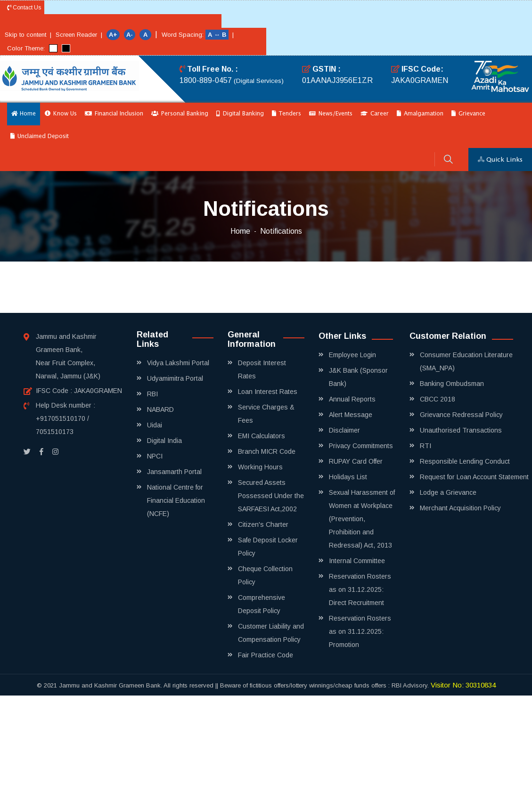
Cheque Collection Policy (265, 575)
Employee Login (352, 355)
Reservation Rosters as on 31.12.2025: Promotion (360, 631)
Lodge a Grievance (448, 492)
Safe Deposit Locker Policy (268, 547)
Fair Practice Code (266, 655)
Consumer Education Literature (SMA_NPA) (466, 361)
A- (130, 35)
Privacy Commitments (361, 446)
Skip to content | (28, 35)
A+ (113, 35)
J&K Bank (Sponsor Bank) (358, 377)
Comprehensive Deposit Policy (262, 604)
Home (24, 114)
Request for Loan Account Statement (474, 477)
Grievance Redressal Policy (461, 415)
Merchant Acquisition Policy (460, 508)
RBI (152, 394)
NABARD (160, 409)
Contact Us (24, 8)
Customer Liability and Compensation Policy (271, 633)
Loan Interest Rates (268, 392)
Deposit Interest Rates (262, 369)
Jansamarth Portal (174, 472)
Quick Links (500, 160)
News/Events (331, 114)
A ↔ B (218, 35)
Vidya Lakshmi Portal (178, 363)
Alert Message (351, 415)
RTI (426, 446)
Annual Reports (352, 399)
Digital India (164, 441)
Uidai (155, 425)
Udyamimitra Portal (175, 378)
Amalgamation (420, 114)
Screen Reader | (79, 35)
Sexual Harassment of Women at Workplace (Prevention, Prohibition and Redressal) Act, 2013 (362, 519)
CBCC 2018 (438, 399)
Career (375, 114)
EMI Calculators (262, 436)
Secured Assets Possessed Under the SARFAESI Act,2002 (271, 496)
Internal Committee (357, 561)
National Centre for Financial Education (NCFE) (176, 500)
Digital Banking (240, 114)
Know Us (61, 114)
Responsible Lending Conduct (465, 461)
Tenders (286, 114)
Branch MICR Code (267, 451)
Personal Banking (180, 114)
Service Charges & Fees (266, 414)
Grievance (468, 114)
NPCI (155, 456)
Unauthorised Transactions (461, 430)
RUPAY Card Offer (356, 461)
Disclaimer (344, 430)
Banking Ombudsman (452, 384)
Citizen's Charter (263, 524)
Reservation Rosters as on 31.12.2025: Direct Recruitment (360, 589)
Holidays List (348, 477)
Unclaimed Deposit (40, 136)
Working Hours (260, 467)
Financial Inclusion (114, 114)
